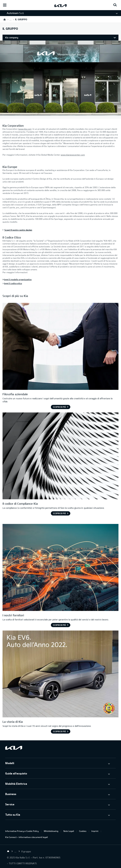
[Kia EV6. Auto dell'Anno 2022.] (60, 674)
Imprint (95, 831)
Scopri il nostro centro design (18, 230)
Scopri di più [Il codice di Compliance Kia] (59, 513)
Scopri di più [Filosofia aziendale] (59, 407)
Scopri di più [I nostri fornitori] (59, 625)
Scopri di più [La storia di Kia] (59, 731)
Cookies (83, 831)
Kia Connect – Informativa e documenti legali (27, 837)
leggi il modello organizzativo (18, 279)
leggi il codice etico (13, 283)
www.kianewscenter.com (73, 155)
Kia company (12, 37)
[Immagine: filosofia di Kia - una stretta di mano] (60, 347)
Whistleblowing (51, 831)
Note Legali (69, 831)
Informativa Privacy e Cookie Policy (22, 831)
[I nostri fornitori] (60, 568)
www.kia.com (25, 129)
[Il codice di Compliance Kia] (60, 456)
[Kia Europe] (60, 114)
